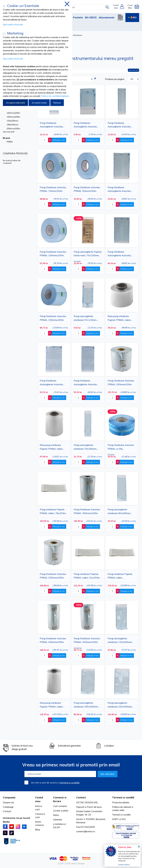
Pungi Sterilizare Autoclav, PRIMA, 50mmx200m (87, 189)
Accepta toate (39, 103)
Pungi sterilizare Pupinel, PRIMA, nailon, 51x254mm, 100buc (88, 576)
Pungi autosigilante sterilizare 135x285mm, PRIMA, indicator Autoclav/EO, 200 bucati (120, 641)
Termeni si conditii (121, 815)
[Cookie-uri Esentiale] (4, 6)
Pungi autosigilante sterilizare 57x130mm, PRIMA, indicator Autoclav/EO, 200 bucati (86, 318)
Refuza (57, 103)
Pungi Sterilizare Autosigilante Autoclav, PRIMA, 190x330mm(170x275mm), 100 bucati (122, 254)
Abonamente (107, 17)
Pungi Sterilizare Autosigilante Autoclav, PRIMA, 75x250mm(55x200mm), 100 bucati (121, 125)
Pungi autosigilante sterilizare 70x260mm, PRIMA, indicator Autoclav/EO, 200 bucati (86, 447)
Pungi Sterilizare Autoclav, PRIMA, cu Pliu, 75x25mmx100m (121, 447)
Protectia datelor (121, 802)
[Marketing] (4, 34)
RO (132, 17)
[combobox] (73, 7)
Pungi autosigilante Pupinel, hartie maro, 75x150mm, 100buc (88, 254)
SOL (124, 819)
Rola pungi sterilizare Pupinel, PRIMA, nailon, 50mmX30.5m (119, 318)
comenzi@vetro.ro (86, 831)
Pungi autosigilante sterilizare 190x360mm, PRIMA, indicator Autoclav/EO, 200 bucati (86, 705)
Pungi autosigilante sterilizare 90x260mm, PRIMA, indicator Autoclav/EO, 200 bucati (120, 512)
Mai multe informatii (13, 24)
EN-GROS (91, 17)
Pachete (78, 17)
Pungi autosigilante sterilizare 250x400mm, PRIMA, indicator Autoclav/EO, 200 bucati (120, 705)
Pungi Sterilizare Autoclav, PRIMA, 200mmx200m (121, 382)
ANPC (115, 819)
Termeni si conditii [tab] (123, 797)
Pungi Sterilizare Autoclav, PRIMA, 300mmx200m (87, 511)
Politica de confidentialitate (55, 96)
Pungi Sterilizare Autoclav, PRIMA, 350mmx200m (87, 640)
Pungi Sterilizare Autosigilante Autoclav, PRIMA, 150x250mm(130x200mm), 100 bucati (122, 190)
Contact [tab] (81, 797)
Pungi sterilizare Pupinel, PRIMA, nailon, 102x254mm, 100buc (120, 576)
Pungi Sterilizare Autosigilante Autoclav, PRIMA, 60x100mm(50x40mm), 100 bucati (86, 125)
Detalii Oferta (124, 865)
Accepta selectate (15, 103)
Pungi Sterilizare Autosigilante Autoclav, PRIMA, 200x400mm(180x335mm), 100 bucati (88, 383)
